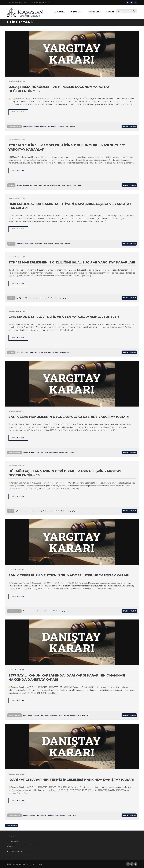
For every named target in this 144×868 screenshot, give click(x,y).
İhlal (41, 298)
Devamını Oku (18, 112)
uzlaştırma (61, 127)
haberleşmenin (34, 298)
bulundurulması (28, 185)
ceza (26, 352)
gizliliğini (25, 298)
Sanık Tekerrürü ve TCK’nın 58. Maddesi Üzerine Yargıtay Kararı (69, 575)
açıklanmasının (20, 511)
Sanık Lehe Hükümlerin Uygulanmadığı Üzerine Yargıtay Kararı (69, 417)
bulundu (19, 185)
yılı (87, 715)
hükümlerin (26, 452)
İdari (42, 715)
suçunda (54, 127)
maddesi (35, 611)
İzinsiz (35, 185)
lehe (42, 452)
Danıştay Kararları (14, 715)
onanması (73, 715)
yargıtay (72, 127)
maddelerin (53, 185)
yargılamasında (64, 352)
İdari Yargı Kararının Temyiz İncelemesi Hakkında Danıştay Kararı (71, 780)
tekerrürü (52, 611)
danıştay (30, 715)
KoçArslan (76, 12)
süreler (41, 352)
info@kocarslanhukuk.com (16, 2)
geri (52, 511)
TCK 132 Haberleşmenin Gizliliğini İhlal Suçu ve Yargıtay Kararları (72, 262)
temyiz (69, 815)
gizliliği (19, 298)
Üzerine (62, 452)
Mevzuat (11, 185)
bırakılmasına (30, 511)
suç (49, 127)
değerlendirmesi (28, 127)
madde (57, 244)
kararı (37, 452)
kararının (66, 715)
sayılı (79, 715)
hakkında (37, 715)
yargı (67, 127)
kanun (47, 715)
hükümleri (43, 127)
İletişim (110, 12)
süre (36, 352)
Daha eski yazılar (12, 826)
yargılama (56, 352)
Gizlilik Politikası (14, 841)
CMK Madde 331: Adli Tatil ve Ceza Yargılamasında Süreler (64, 317)
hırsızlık (36, 127)
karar (40, 185)
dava (26, 244)
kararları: (46, 185)
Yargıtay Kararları (14, 127)
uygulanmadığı (54, 452)
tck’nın (46, 611)
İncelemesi (51, 815)
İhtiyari (31, 244)
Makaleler (94, 12)
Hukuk (11, 511)
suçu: (64, 185)
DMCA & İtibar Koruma (16, 851)
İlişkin (63, 511)
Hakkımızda (12, 836)
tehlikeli (69, 185)
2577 (25, 715)
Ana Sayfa (60, 12)
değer (37, 511)
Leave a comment (129, 127)
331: (18, 352)
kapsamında (38, 244)
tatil (45, 352)
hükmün (57, 511)
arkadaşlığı (20, 244)
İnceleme (43, 815)
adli (22, 352)
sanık (46, 452)
